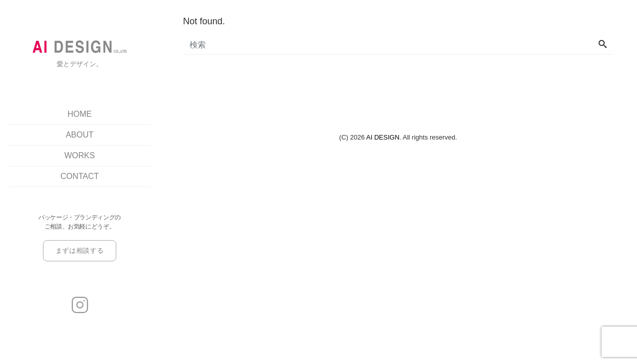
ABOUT (80, 135)
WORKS (79, 155)
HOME (80, 114)
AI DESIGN (383, 137)
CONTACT (79, 176)
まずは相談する (80, 251)
